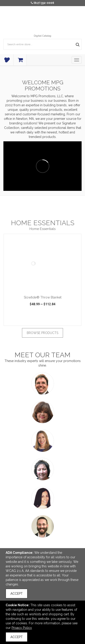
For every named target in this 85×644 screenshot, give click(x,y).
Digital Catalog (42, 36)
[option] (42, 280)
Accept (17, 594)
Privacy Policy (22, 628)
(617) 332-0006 (44, 3)
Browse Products (42, 333)
